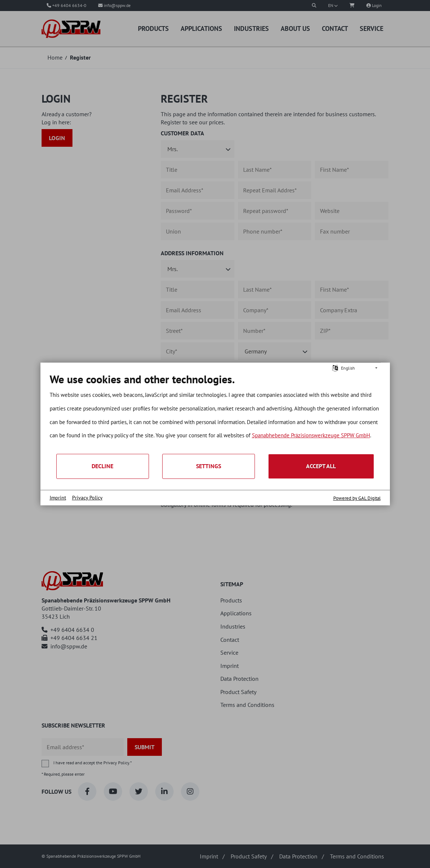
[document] (215, 413)
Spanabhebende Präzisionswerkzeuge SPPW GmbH (311, 435)
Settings (209, 466)
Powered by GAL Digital (357, 498)
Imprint (58, 498)
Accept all (321, 466)
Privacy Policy (87, 498)
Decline (102, 466)
